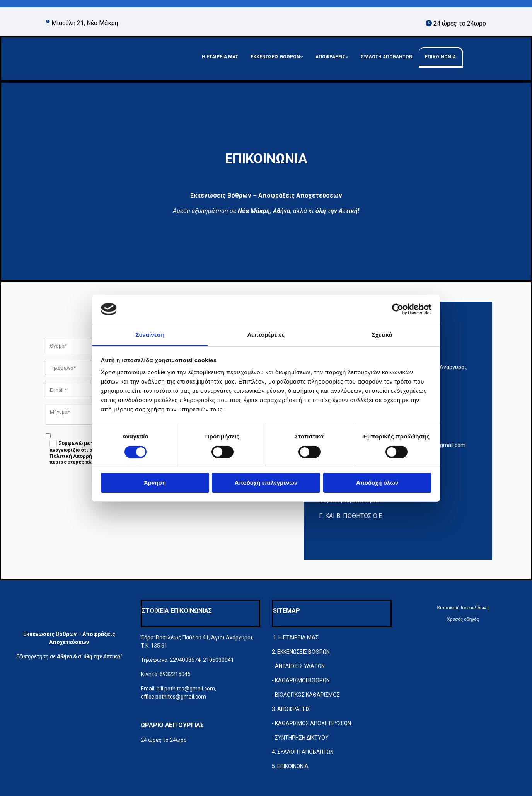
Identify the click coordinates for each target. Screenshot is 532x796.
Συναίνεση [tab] (150, 335)
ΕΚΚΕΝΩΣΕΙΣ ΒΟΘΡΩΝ (275, 57)
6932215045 (175, 674)
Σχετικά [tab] (382, 335)
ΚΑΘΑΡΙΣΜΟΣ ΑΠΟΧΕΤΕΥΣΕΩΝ (313, 723)
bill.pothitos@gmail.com (186, 689)
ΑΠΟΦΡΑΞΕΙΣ (330, 57)
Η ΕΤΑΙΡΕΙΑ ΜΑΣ (220, 57)
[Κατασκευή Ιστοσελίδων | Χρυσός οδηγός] (409, 638)
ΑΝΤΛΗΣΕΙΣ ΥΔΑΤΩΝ (300, 666)
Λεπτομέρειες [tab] (266, 335)
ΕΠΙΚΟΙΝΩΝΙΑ (440, 57)
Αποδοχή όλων (377, 483)
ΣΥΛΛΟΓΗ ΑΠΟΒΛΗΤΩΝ (387, 57)
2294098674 (185, 660)
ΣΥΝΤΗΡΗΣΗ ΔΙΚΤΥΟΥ (302, 738)
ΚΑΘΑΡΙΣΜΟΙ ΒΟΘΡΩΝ (302, 680)
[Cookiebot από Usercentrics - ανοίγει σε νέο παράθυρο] (398, 309)
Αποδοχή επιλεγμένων (266, 483)
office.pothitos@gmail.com (173, 697)
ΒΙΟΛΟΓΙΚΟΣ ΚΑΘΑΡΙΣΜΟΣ (307, 695)
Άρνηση (155, 483)
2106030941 (218, 660)
